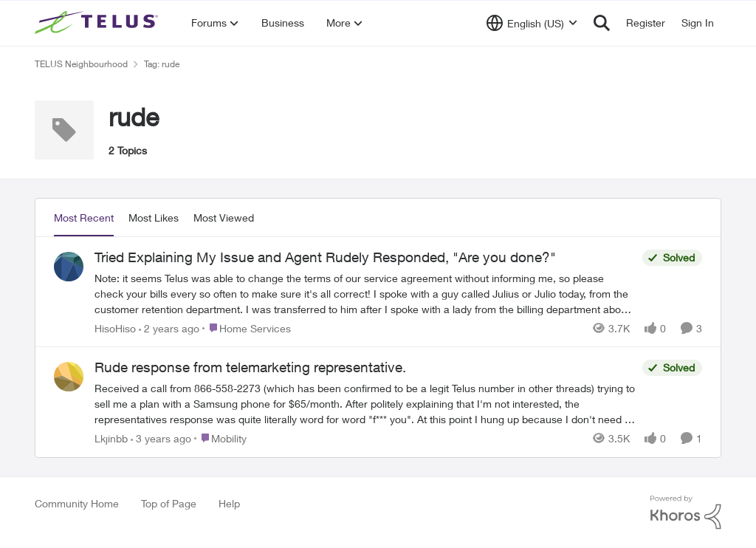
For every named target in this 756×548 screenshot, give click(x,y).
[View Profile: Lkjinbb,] (69, 377)
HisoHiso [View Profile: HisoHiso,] (115, 328)
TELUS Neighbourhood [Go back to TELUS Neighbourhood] (81, 64)
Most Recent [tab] (84, 218)
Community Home (77, 503)
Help (229, 503)
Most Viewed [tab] (224, 218)
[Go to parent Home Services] (247, 328)
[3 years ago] (161, 438)
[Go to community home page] (98, 23)
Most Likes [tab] (154, 218)
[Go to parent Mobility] (220, 438)
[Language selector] (532, 23)
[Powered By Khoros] (686, 513)
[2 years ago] (169, 328)
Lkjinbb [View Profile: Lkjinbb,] (111, 438)
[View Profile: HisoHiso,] (69, 267)
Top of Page (169, 503)
